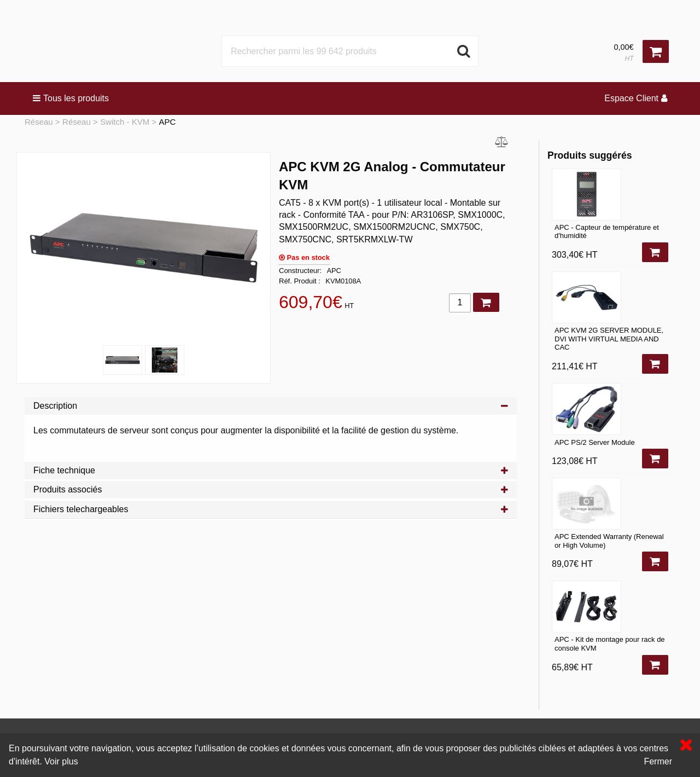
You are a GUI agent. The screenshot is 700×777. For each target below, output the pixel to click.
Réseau (39, 122)
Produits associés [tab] (271, 489)
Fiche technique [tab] (271, 470)
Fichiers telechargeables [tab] (271, 509)
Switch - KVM (125, 122)
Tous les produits (71, 98)
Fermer (658, 761)
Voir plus (61, 761)
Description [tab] (271, 406)
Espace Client (636, 98)
